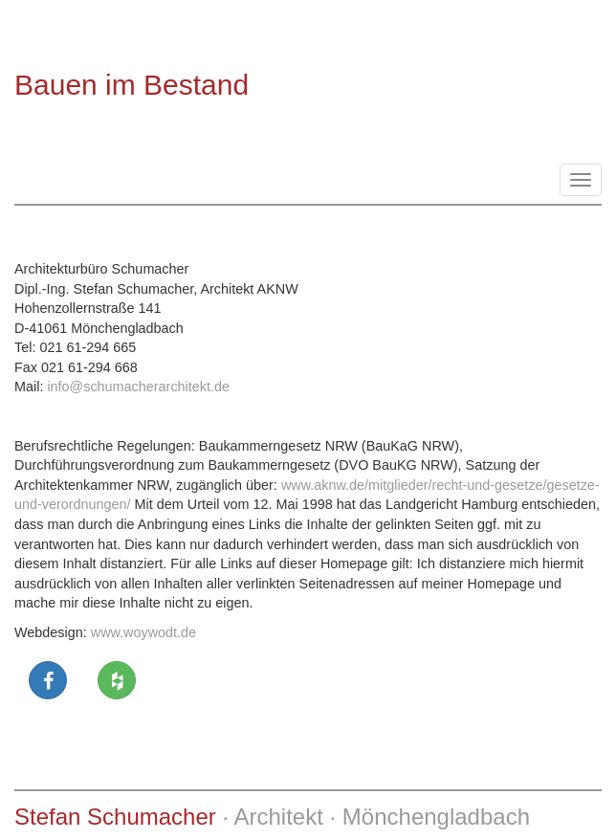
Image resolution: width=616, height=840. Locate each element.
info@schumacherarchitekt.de (138, 387)
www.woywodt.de (143, 632)
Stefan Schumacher (115, 817)
